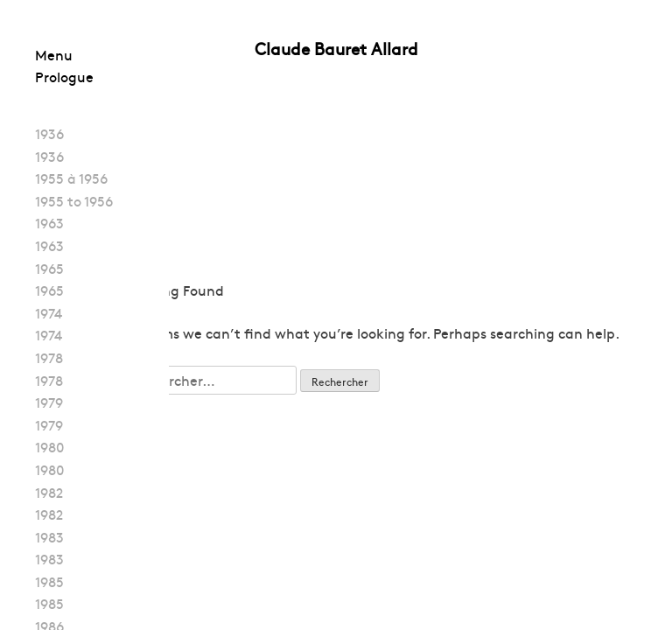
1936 (49, 133)
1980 (49, 446)
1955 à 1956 (71, 178)
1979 (49, 402)
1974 (49, 312)
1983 (49, 536)
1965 (49, 268)
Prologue (64, 76)
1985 (49, 581)
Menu (54, 54)
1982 (49, 492)
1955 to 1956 (74, 200)
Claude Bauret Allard (336, 48)
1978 (49, 357)
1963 (49, 222)
